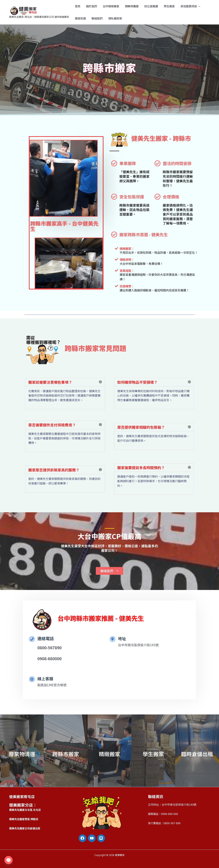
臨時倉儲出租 (197, 754)
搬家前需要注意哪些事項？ (50, 382)
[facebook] (83, 838)
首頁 (78, 6)
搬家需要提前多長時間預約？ (141, 468)
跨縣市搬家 (131, 6)
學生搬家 (168, 6)
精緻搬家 (109, 754)
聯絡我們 (97, 18)
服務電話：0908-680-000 (163, 814)
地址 (122, 639)
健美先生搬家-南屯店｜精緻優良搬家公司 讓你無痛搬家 (39, 17)
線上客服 (46, 679)
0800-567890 (50, 648)
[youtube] (92, 838)
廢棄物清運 (22, 754)
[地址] (113, 639)
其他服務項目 (189, 6)
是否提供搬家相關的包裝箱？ (141, 427)
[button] (65, 382)
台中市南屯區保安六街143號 (139, 645)
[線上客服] (32, 679)
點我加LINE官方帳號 (53, 685)
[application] (197, 6)
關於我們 (91, 6)
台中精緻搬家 (110, 6)
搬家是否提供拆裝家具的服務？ (54, 470)
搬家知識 (80, 18)
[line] (102, 838)
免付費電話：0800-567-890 (165, 823)
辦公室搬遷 (150, 6)
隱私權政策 (115, 18)
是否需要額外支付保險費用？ (52, 425)
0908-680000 (50, 658)
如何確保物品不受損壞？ (137, 382)
